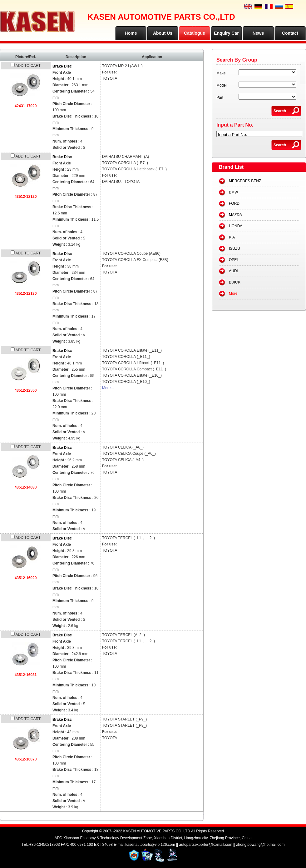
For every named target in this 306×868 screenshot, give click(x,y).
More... (108, 388)
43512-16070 (26, 759)
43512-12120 (26, 197)
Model (222, 85)
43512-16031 (26, 675)
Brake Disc (62, 66)
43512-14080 (26, 487)
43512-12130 (26, 294)
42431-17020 (26, 106)
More (233, 294)
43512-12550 (26, 390)
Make (221, 73)
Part (220, 98)
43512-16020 (26, 578)
